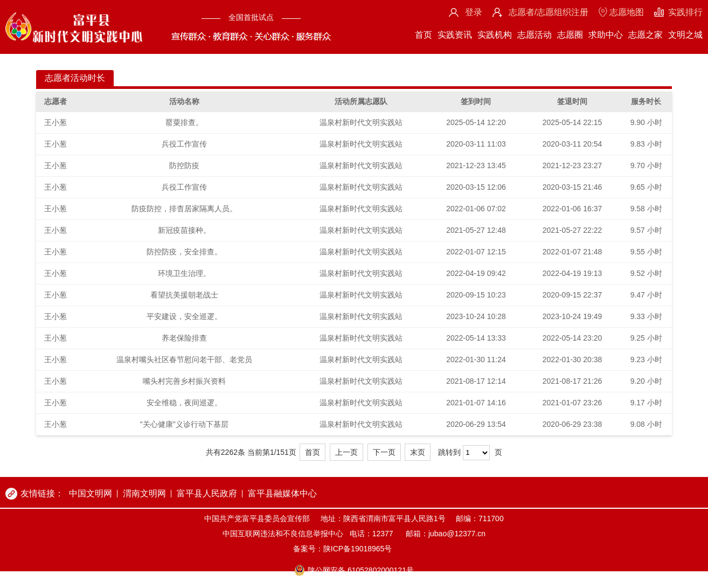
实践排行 (685, 12)
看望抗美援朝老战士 (184, 295)
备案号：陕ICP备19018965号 (343, 549)
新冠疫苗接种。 (184, 230)
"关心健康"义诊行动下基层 (184, 424)
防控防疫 (184, 165)
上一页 (346, 452)
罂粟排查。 (184, 122)
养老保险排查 (184, 338)
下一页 (384, 452)
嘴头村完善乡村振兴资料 (184, 381)
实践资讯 (455, 35)
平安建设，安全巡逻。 (184, 316)
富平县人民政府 (207, 493)
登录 (474, 12)
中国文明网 (91, 493)
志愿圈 (570, 35)
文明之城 (685, 35)
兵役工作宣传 (184, 144)
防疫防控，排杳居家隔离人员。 (184, 209)
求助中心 (606, 35)
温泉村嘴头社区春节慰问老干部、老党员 (184, 359)
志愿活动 (535, 35)
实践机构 (495, 35)
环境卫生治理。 (184, 273)
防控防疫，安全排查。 (184, 252)
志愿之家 (645, 35)
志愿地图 (627, 12)
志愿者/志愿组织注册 (549, 12)
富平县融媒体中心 (282, 493)
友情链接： (42, 493)
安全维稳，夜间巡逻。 (184, 403)
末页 (418, 452)
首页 (424, 35)
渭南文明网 (144, 493)
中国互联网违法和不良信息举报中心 (283, 534)
